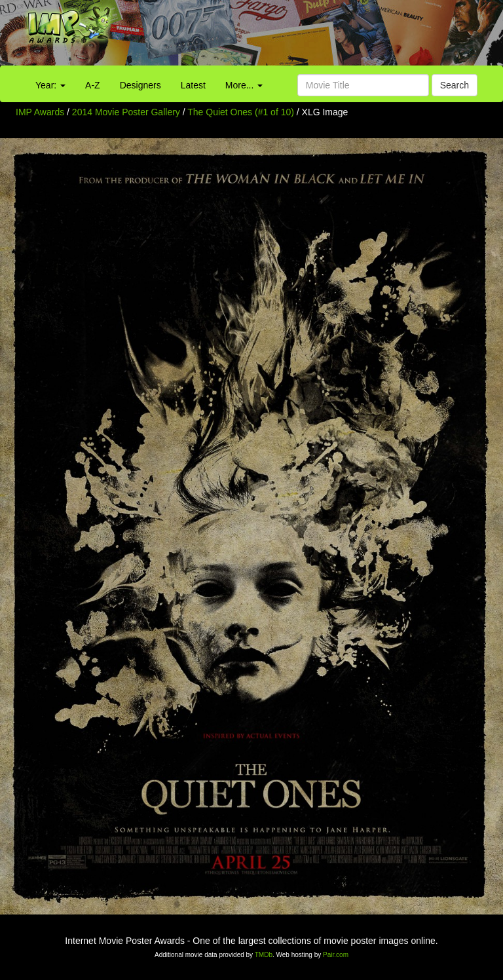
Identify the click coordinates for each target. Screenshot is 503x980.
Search (455, 85)
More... (244, 85)
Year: (50, 85)
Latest (193, 85)
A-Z (93, 85)
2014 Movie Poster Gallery (126, 112)
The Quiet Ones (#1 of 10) (241, 112)
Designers (140, 85)
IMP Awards (40, 112)
